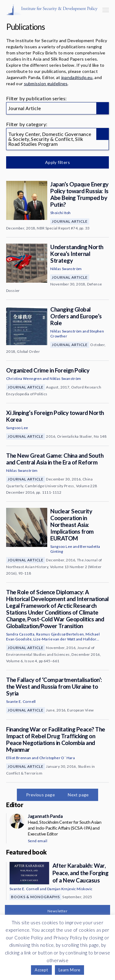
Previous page (40, 795)
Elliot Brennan (19, 758)
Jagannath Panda (45, 816)
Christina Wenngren (24, 378)
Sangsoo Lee (17, 428)
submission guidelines (46, 84)
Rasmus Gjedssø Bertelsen (60, 634)
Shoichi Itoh (61, 213)
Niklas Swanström (66, 269)
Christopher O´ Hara (57, 758)
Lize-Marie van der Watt (54, 639)
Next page (78, 795)
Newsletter (57, 911)
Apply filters (57, 162)
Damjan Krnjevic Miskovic (70, 889)
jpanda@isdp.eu (77, 77)
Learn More (69, 970)
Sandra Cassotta (20, 634)
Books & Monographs (35, 897)
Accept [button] (41, 970)
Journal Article (70, 221)
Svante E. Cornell (21, 701)
